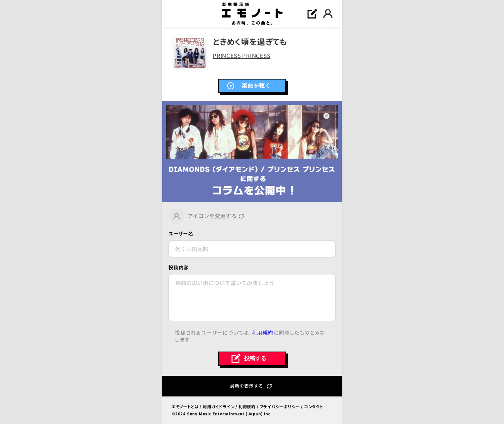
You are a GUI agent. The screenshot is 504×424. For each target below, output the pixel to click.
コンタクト (314, 406)
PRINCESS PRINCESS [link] (242, 56)
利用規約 (262, 332)
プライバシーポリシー (280, 406)
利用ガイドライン (219, 406)
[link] (252, 151)
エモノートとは (185, 406)
